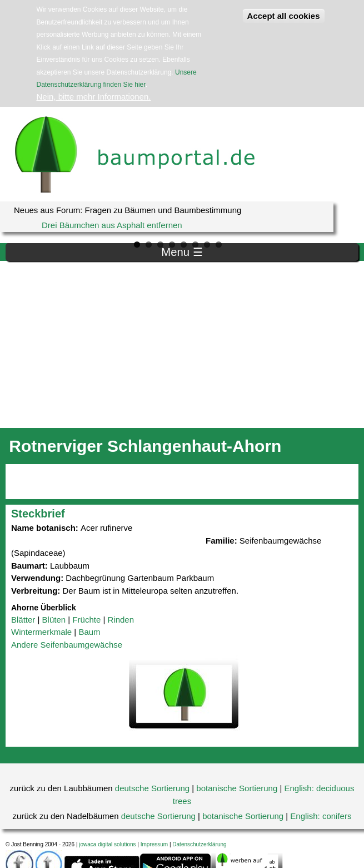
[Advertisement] (182, 344)
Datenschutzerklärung (199, 844)
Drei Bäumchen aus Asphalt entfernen (112, 225)
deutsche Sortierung (152, 788)
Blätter (23, 620)
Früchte (86, 620)
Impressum (154, 844)
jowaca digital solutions (107, 844)
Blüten (54, 620)
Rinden (121, 620)
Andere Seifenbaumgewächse (67, 645)
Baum (89, 632)
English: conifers (321, 816)
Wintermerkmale (41, 632)
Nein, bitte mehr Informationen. (94, 97)
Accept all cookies (284, 16)
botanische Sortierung (237, 788)
